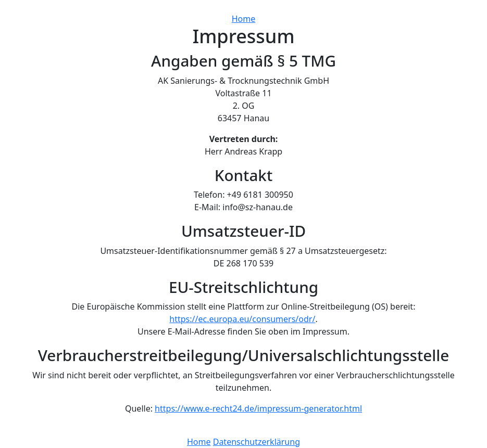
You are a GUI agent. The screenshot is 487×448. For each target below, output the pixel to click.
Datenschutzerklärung (257, 442)
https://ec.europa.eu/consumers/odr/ (242, 319)
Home (244, 19)
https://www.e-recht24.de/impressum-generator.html (258, 408)
